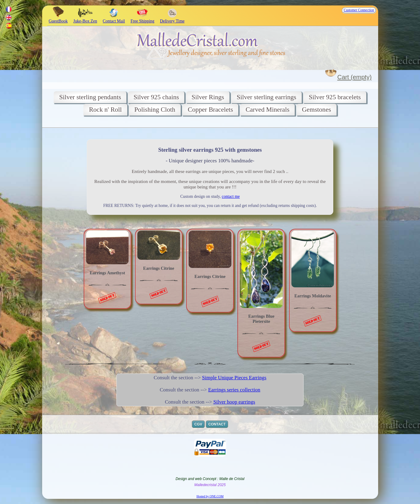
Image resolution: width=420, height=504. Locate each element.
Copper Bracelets (210, 110)
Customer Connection (359, 10)
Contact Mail (114, 19)
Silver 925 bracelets (335, 97)
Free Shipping (142, 19)
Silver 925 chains (156, 97)
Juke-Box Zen (85, 19)
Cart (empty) (354, 77)
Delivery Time (172, 19)
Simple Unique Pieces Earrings (234, 378)
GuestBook (58, 19)
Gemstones (317, 110)
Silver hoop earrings (234, 402)
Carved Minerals (267, 110)
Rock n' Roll (105, 110)
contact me (231, 196)
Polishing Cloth (155, 110)
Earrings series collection (234, 390)
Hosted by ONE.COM (210, 496)
